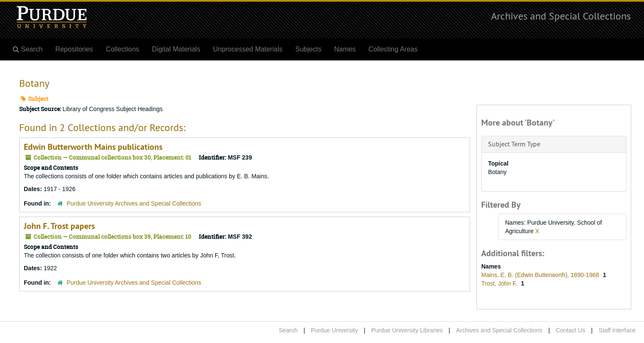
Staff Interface (617, 330)
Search (288, 330)
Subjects (308, 49)
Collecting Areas (393, 49)
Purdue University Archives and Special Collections (134, 203)
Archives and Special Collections (561, 16)
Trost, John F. (500, 283)
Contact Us (570, 330)
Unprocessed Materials (248, 49)
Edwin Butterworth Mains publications (93, 147)
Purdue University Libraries (407, 330)
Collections (122, 49)
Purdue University (334, 330)
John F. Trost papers (59, 226)
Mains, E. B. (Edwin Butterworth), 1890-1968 (541, 275)
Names (345, 49)
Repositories (74, 49)
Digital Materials (176, 49)
